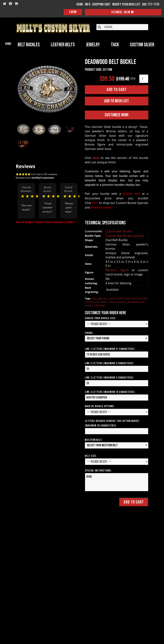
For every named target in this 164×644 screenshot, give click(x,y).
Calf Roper (100, 304)
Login (73, 12)
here (96, 157)
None (117, 481)
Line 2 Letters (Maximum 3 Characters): (109, 362)
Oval (94, 298)
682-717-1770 (151, 4)
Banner (122, 301)
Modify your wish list (126, 4)
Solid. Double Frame (120, 298)
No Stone (102, 301)
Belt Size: (91, 455)
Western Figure (119, 269)
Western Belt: (94, 439)
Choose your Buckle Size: (100, 318)
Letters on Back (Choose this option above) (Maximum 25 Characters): (112, 422)
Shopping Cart (101, 4)
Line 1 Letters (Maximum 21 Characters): (110, 348)
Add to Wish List (117, 100)
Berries (103, 298)
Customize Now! (117, 114)
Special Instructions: (98, 470)
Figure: (89, 332)
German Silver (140, 298)
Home (8, 44)
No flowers (134, 301)
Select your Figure (98, 338)
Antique (91, 301)
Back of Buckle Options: (100, 405)
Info (88, 4)
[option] (26, 196)
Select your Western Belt (102, 444)
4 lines (113, 301)
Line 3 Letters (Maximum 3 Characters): (109, 377)
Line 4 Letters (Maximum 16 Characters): (110, 391)
